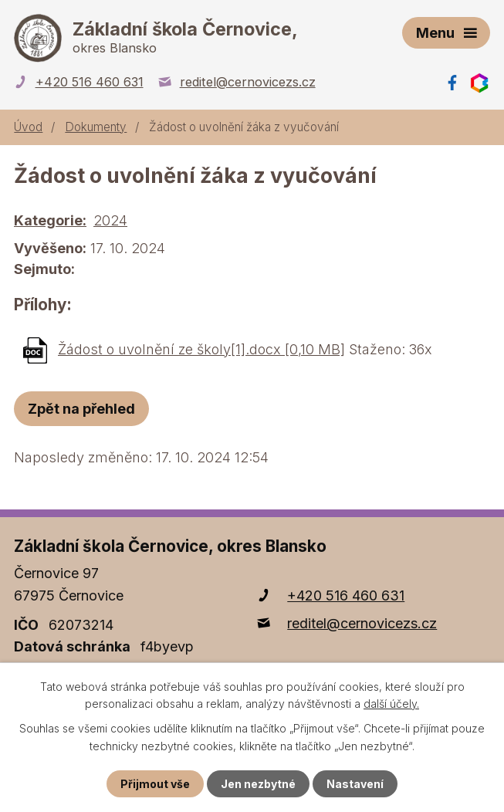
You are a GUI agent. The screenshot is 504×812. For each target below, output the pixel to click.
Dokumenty (96, 127)
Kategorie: (50, 220)
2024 (110, 220)
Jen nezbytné (258, 784)
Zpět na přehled (81, 409)
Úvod (28, 127)
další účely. (391, 704)
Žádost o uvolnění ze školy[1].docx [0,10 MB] (201, 349)
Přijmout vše (155, 784)
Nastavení (355, 784)
